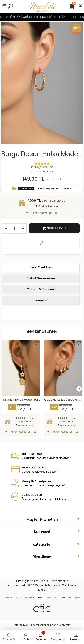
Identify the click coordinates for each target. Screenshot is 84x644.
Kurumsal (42, 532)
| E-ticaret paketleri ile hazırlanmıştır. (42, 625)
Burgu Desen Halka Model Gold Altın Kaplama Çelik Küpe (40, 154)
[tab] (41, 268)
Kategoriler (42, 544)
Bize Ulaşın (42, 557)
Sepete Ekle (54, 228)
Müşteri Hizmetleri (42, 519)
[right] (79, 389)
